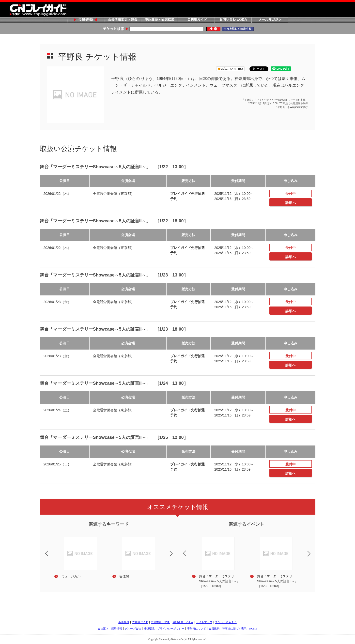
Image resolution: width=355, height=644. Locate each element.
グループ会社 (133, 629)
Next (175, 557)
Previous (43, 550)
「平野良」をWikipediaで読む (291, 107)
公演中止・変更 (160, 622)
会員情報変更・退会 (122, 20)
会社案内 (103, 629)
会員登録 (85, 20)
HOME (253, 629)
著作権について (196, 629)
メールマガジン (270, 20)
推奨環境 (149, 629)
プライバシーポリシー (171, 629)
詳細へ (291, 203)
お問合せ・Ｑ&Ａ (183, 622)
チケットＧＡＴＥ (226, 622)
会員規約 (214, 629)
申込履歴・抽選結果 (159, 20)
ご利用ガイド (196, 20)
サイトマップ (204, 622)
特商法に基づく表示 (234, 629)
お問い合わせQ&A (233, 20)
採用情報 (117, 629)
